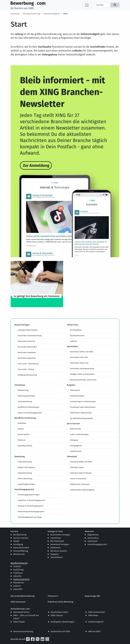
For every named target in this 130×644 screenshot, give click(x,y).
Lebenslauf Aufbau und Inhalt (81, 462)
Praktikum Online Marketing (60, 602)
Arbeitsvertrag (23, 390)
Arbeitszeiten (75, 390)
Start (66, 14)
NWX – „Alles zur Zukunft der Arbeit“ (26, 617)
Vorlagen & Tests (55, 531)
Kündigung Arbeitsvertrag (27, 375)
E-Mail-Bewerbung (25, 462)
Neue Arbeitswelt (21, 548)
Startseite (15, 14)
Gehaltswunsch (76, 451)
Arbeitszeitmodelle (77, 396)
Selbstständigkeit (52, 14)
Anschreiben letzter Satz (79, 363)
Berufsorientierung (32, 14)
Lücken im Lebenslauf (78, 479)
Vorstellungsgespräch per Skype (30, 517)
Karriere (14, 531)
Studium (21, 429)
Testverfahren (56, 557)
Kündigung (74, 440)
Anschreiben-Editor (60, 612)
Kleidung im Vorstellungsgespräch (30, 506)
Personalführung (21, 551)
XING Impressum (18, 602)
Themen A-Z (53, 596)
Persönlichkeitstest (77, 336)
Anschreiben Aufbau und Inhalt (82, 352)
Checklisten (56, 538)
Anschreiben (93, 538)
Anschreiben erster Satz (79, 357)
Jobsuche (17, 576)
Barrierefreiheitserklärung (23, 596)
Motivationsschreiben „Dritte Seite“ (83, 380)
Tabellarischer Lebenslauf (80, 484)
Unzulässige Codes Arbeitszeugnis (83, 407)
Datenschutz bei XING (60, 631)
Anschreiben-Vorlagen (60, 535)
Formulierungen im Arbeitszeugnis (83, 401)
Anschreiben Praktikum (26, 341)
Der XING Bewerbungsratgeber (82, 418)
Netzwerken (19, 583)
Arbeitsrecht (19, 554)
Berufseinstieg (20, 535)
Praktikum (22, 440)
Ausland (17, 586)
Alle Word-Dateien (59, 551)
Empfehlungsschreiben (26, 484)
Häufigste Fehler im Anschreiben (82, 374)
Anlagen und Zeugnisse (26, 467)
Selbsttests (55, 548)
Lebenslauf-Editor (21, 612)
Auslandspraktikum (25, 446)
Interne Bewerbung (25, 479)
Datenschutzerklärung (23, 631)
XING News (93, 615)
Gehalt (16, 541)
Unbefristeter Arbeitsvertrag (81, 413)
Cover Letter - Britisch (26, 369)
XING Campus (57, 615)
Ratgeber (55, 554)
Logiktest (74, 341)
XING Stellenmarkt (97, 612)
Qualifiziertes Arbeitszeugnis (28, 407)
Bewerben (89, 531)
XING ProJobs (19, 622)
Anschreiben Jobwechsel (27, 358)
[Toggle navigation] (87, 5)
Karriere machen (21, 538)
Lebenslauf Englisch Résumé (81, 473)
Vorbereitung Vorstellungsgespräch (31, 511)
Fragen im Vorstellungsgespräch (30, 413)
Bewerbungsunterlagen (26, 396)
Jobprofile (18, 589)
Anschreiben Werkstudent (27, 347)
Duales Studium (24, 434)
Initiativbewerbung (25, 401)
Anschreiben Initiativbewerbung (30, 336)
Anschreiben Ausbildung (27, 352)
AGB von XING (94, 631)
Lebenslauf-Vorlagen (60, 544)
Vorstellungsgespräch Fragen (29, 495)
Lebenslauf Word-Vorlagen (28, 330)
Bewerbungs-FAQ (92, 596)
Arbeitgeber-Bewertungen (63, 622)
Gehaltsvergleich (96, 622)
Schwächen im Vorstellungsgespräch (31, 500)
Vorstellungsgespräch (97, 544)
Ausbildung (22, 423)
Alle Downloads (57, 541)
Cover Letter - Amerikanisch (28, 364)
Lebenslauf (92, 541)
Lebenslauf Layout (77, 467)
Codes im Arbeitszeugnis (79, 434)
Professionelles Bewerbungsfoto (82, 490)
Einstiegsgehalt (76, 446)
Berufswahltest (76, 330)
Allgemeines (93, 535)
